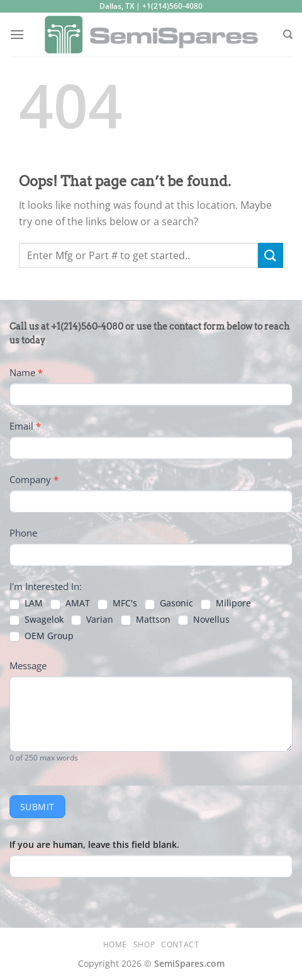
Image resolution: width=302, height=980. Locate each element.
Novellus (204, 620)
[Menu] (17, 34)
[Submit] (271, 255)
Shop (144, 944)
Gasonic (169, 603)
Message (28, 665)
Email (25, 426)
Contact (180, 944)
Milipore (226, 603)
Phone (23, 533)
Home (115, 944)
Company (34, 479)
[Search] (288, 35)
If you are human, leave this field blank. (94, 844)
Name (26, 372)
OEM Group (42, 636)
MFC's (117, 603)
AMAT (70, 603)
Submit (37, 807)
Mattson (146, 620)
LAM (26, 603)
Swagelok (36, 620)
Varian (92, 620)
